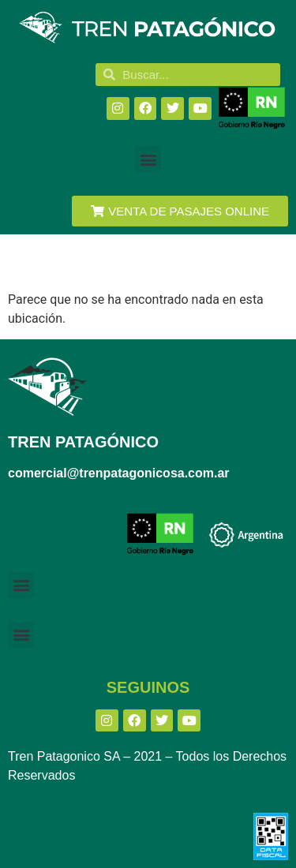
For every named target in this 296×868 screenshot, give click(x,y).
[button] (148, 159)
